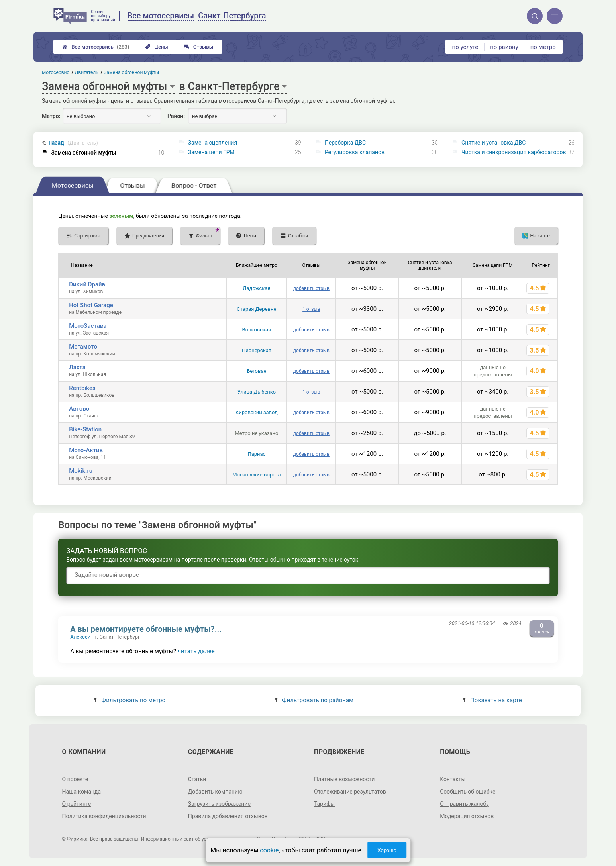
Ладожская (256, 288)
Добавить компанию (215, 792)
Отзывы (199, 47)
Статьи (197, 779)
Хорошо (387, 850)
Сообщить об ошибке (468, 792)
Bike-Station (85, 429)
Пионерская (257, 350)
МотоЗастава (88, 326)
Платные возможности (344, 779)
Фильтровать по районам (314, 700)
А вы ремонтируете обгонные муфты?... (146, 629)
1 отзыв (311, 309)
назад (73, 143)
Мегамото (83, 347)
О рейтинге (77, 804)
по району (504, 47)
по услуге (465, 47)
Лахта (77, 367)
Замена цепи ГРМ (211, 152)
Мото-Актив (86, 450)
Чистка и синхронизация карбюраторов (514, 152)
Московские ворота (256, 475)
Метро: (51, 116)
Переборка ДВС (345, 143)
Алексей (80, 637)
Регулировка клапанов (355, 152)
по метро (543, 47)
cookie (269, 850)
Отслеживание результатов (350, 792)
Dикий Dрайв (87, 284)
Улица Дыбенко (257, 392)
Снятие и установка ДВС (493, 143)
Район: (176, 116)
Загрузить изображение (219, 804)
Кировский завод (257, 412)
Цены (157, 47)
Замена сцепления (213, 143)
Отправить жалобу (464, 804)
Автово (79, 409)
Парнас (256, 454)
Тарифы (324, 804)
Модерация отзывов (467, 816)
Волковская (257, 330)
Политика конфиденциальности (104, 816)
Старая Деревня (256, 309)
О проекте (75, 779)
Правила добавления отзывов (228, 816)
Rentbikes (82, 388)
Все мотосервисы (96, 47)
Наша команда (82, 792)
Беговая (256, 371)
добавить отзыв (311, 288)
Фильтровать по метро (130, 700)
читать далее (196, 651)
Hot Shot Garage (91, 305)
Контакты (453, 779)
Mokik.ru (81, 471)
